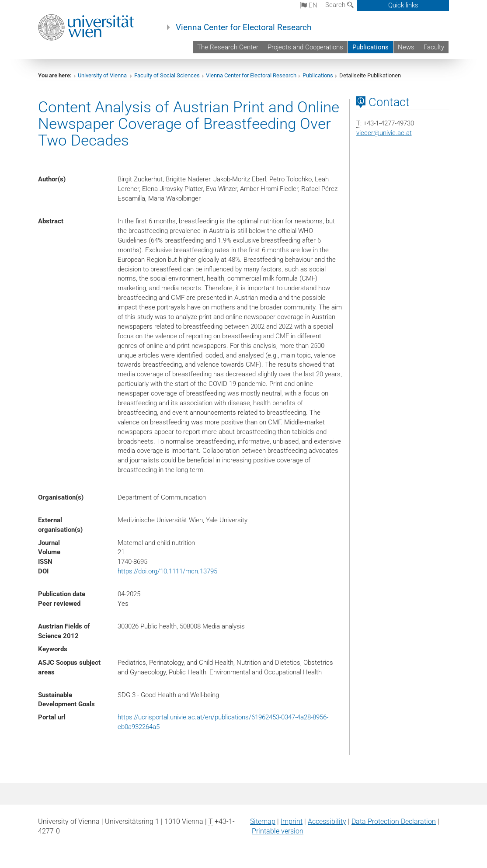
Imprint (292, 821)
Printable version (278, 831)
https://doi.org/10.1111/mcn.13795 (167, 571)
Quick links (403, 5)
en (309, 5)
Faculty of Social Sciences (167, 75)
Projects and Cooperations (305, 47)
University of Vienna (103, 75)
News (406, 47)
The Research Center (228, 47)
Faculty (434, 47)
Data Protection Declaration (394, 821)
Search (339, 5)
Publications (370, 47)
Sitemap (263, 821)
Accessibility (327, 821)
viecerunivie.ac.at (384, 133)
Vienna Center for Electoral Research (243, 28)
